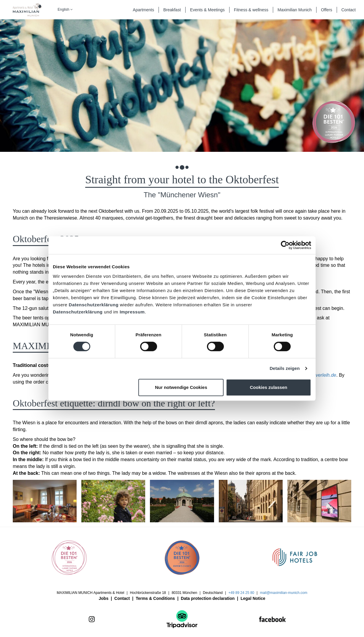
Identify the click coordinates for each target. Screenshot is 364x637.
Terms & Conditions (155, 598)
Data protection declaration (208, 598)
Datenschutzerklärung (94, 305)
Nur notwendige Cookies (181, 387)
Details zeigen (285, 368)
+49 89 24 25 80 (241, 593)
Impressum (132, 312)
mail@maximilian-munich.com (284, 593)
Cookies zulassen (269, 387)
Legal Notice (253, 598)
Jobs (104, 598)
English (65, 10)
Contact (122, 598)
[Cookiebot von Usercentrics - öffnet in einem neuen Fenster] (285, 245)
